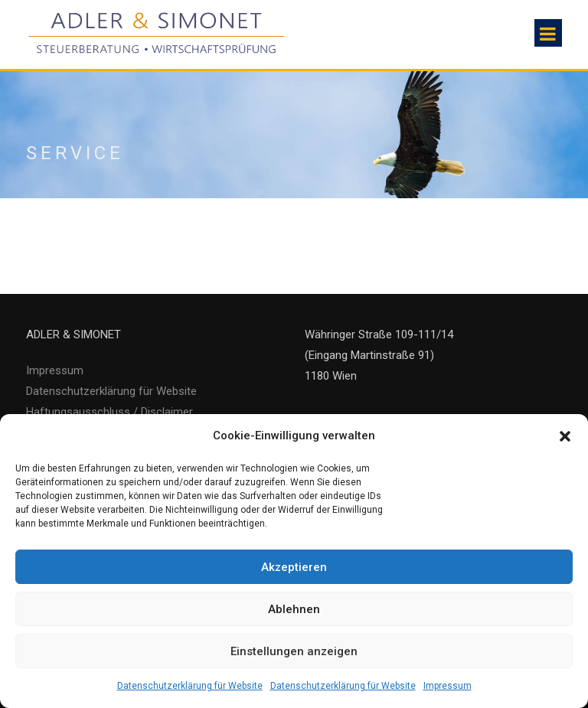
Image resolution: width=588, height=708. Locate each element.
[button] (565, 436)
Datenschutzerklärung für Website (190, 686)
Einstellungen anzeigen (294, 651)
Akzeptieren (294, 567)
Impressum (448, 686)
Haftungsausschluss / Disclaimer (109, 412)
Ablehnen (294, 609)
